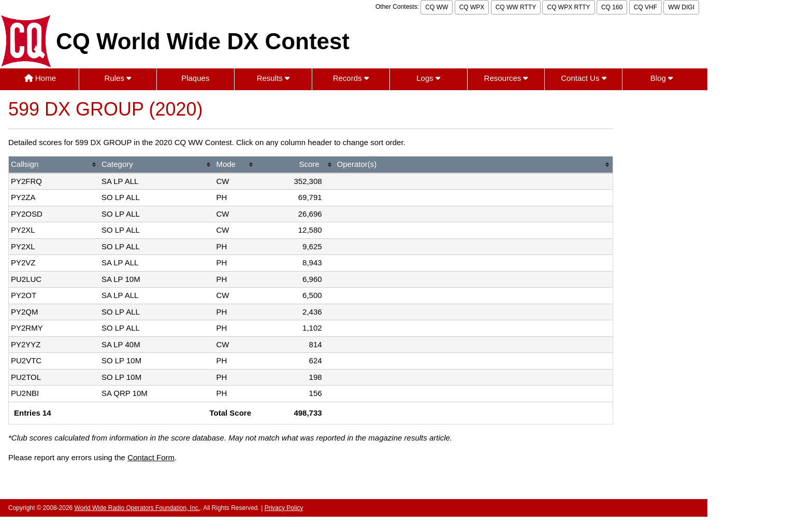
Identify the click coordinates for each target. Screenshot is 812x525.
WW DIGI (681, 7)
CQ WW (437, 7)
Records (351, 78)
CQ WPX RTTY (568, 7)
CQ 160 (612, 7)
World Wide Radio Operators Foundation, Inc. (137, 508)
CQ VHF (646, 7)
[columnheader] (54, 165)
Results (273, 78)
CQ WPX (472, 7)
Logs (428, 78)
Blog (662, 78)
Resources (506, 78)
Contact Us (583, 78)
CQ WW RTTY (516, 7)
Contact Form (151, 457)
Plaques (195, 78)
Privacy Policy (284, 508)
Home (40, 78)
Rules (118, 78)
